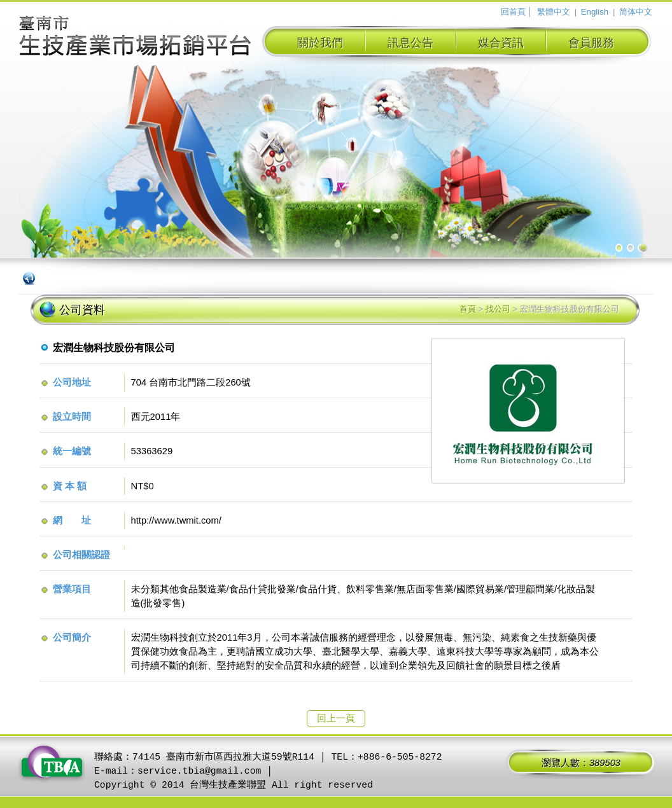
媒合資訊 (501, 43)
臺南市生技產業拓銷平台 (136, 38)
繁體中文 (554, 12)
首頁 (468, 309)
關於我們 (320, 43)
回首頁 (513, 12)
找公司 (498, 309)
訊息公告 (410, 43)
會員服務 (591, 43)
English (595, 12)
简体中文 (636, 12)
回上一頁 (336, 718)
